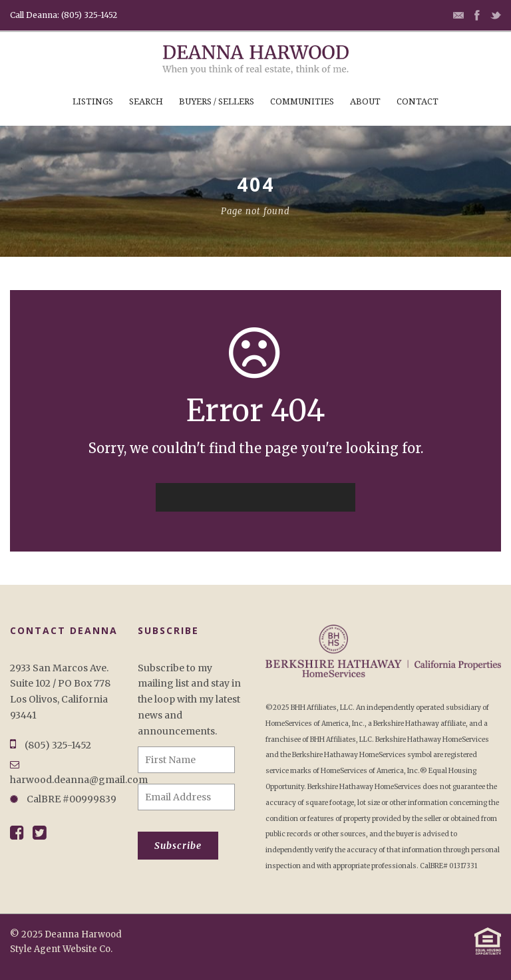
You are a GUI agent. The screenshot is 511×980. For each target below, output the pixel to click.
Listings (93, 101)
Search (146, 101)
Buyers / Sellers (217, 101)
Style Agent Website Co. (61, 949)
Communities (302, 101)
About (365, 101)
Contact (418, 101)
